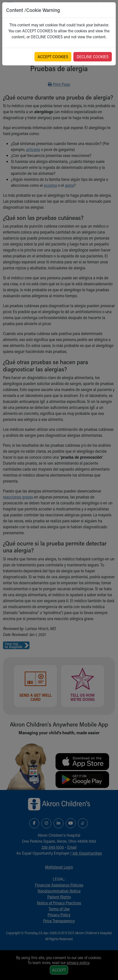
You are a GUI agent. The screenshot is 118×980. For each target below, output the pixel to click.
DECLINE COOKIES (93, 57)
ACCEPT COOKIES (53, 57)
